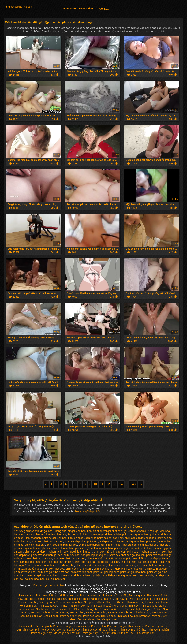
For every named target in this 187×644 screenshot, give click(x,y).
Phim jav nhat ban (91, 595)
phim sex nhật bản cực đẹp (110, 552)
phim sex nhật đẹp (156, 569)
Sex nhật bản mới (140, 612)
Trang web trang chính (78, 9)
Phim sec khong (115, 602)
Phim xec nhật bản (158, 630)
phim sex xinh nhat (25, 572)
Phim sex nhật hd (96, 612)
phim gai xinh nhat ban (27, 538)
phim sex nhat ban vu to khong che (53, 565)
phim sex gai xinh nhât (27, 548)
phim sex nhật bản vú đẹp (91, 565)
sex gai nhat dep (56, 579)
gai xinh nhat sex (35, 534)
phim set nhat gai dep (124, 545)
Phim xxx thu (65, 609)
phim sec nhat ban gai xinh (47, 541)
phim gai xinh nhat (161, 534)
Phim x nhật (66, 606)
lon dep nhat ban (56, 534)
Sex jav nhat (77, 612)
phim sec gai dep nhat (110, 538)
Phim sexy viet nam (157, 602)
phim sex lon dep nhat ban (40, 552)
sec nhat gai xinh (143, 575)
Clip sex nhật (132, 609)
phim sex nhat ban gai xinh (36, 558)
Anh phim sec (26, 630)
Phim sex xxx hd (28, 602)
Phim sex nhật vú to (111, 609)
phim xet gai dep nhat (106, 572)
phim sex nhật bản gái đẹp (142, 558)
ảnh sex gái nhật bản (26, 531)
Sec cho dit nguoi (34, 599)
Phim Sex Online (58, 612)
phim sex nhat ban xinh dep (153, 565)
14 (121, 484)
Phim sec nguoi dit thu (153, 606)
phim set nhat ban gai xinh (94, 545)
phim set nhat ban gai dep (62, 545)
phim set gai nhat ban (159, 541)
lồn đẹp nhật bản (78, 534)
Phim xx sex (42, 630)
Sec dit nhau (51, 616)
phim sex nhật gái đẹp (107, 569)
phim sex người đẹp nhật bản (75, 552)
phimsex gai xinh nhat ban (75, 575)
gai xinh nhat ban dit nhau (139, 531)
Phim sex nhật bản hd (49, 595)
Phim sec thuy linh (71, 616)
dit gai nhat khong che (53, 531)
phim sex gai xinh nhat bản (58, 548)
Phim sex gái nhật (42, 633)
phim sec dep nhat (85, 538)
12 (108, 484)
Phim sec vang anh (141, 599)
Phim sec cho (82, 626)
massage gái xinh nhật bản (105, 534)
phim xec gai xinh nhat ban (53, 572)
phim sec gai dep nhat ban (140, 538)
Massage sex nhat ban (67, 633)
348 (133, 484)
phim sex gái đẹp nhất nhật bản (133, 548)
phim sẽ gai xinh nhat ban (58, 538)
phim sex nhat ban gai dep (47, 555)
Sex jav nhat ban (94, 602)
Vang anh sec (110, 619)
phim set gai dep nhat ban (129, 541)
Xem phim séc (28, 606)
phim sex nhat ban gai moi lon (127, 555)
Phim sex (133, 606)
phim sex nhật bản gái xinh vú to (106, 558)
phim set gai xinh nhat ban (30, 545)
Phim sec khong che (86, 609)
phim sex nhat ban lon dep (136, 562)
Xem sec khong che (89, 619)
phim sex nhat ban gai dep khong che (86, 555)
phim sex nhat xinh (132, 569)
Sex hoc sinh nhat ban (70, 602)
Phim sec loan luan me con (99, 616)
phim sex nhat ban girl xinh (57, 562)
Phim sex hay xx (47, 606)
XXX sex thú (58, 630)
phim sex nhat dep (53, 569)
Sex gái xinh (161, 599)
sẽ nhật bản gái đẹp (103, 575)
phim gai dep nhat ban (135, 534)
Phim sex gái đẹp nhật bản (18, 7)
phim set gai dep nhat (100, 541)
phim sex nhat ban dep (141, 552)
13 (114, 484)
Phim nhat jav (125, 633)
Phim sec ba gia (63, 626)
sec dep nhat (124, 575)
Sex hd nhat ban (46, 609)
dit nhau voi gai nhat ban (108, 531)
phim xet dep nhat (81, 572)
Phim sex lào (82, 606)
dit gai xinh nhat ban (80, 531)
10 (95, 484)
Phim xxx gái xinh (56, 599)
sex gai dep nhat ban (32, 579)
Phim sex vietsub (118, 612)
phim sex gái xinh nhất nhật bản (94, 548)
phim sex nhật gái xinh (79, 569)
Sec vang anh (137, 595)
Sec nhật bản (110, 630)
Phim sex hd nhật (145, 633)
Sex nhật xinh (47, 602)
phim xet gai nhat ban (133, 572)
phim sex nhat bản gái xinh (69, 558)
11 (102, 484)
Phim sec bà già (117, 626)
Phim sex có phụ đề (115, 595)
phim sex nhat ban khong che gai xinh (97, 562)
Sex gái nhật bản (151, 609)
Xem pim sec (26, 609)
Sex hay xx (121, 599)
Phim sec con (27, 595)
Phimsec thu (98, 626)
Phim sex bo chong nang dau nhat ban (90, 599)
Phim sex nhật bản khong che (108, 606)
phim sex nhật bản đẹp (28, 569)
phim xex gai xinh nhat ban (42, 575)
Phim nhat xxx (135, 602)
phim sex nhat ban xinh (121, 565)
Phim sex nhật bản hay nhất (133, 616)
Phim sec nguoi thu (156, 626)
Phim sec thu (71, 595)
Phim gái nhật (90, 633)
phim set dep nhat (75, 541)
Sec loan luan (34, 616)
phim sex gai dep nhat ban (154, 545)
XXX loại (104, 9)
